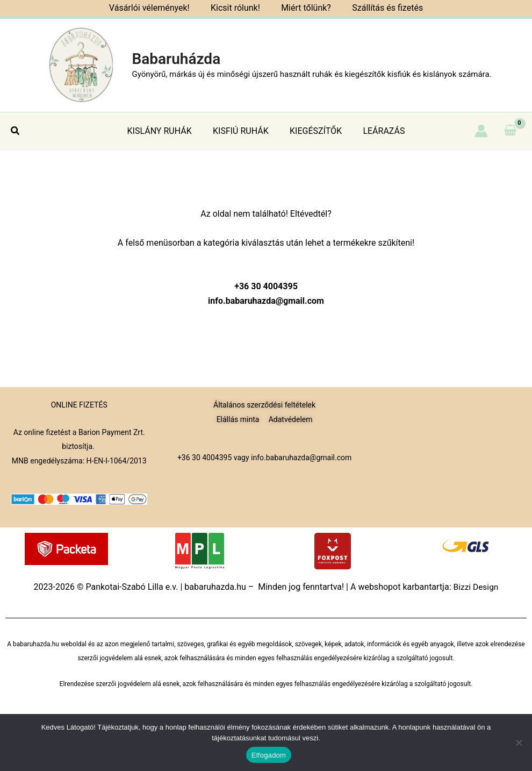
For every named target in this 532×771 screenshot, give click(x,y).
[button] (16, 131)
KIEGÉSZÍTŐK (314, 131)
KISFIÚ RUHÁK (243, 131)
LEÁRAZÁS (378, 131)
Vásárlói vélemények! (155, 8)
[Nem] (519, 743)
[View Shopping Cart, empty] (510, 131)
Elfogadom (269, 755)
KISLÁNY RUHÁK (166, 131)
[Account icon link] (481, 131)
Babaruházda (176, 59)
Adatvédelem (291, 419)
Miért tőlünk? (304, 8)
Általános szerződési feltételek (264, 405)
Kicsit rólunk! (238, 8)
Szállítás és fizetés (382, 8)
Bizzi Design (476, 587)
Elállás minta (238, 419)
